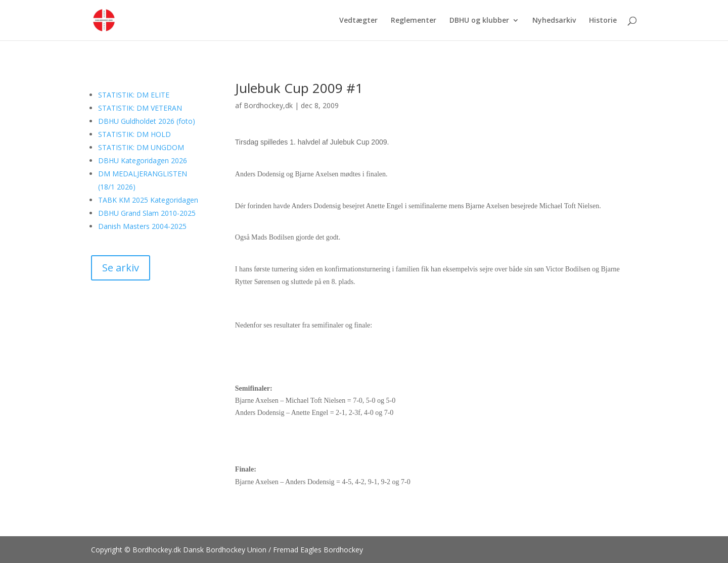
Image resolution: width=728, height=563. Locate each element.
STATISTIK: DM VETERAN (140, 108)
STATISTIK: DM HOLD (134, 134)
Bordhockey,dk (268, 105)
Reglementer (414, 21)
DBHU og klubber (479, 21)
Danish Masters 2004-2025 (142, 226)
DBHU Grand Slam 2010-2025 (147, 213)
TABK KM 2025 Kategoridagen (148, 200)
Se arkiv (121, 268)
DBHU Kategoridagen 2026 (143, 160)
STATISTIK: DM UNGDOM (141, 147)
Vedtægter (358, 21)
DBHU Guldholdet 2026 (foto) (147, 121)
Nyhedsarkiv (554, 21)
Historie (603, 21)
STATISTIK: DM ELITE (134, 95)
